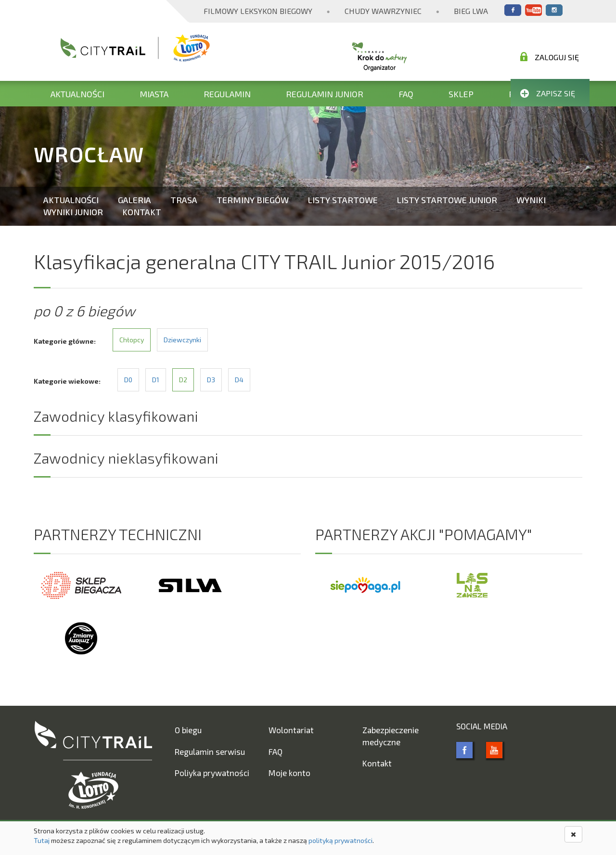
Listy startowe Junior (447, 200)
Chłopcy (132, 340)
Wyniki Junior (73, 212)
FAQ (406, 94)
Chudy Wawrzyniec (383, 11)
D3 (211, 380)
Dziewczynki (182, 340)
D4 (239, 380)
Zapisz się (548, 93)
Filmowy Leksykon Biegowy (258, 11)
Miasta (154, 94)
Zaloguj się (550, 57)
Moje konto (289, 773)
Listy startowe (343, 200)
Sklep (461, 94)
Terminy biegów (253, 200)
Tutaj (42, 840)
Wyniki (531, 200)
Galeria (135, 200)
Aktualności (77, 94)
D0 (128, 380)
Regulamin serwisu (210, 751)
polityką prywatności (340, 840)
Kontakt (142, 212)
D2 (183, 380)
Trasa (184, 200)
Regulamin (227, 94)
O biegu (188, 730)
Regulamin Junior (325, 94)
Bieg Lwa (471, 11)
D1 (156, 380)
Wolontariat (291, 730)
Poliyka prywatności (212, 773)
